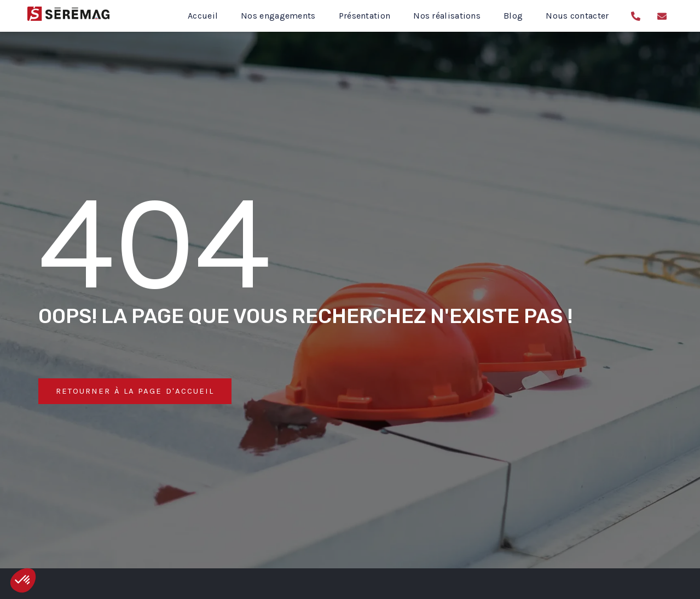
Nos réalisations (447, 16)
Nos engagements (278, 16)
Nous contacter (577, 16)
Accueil (203, 16)
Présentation (365, 16)
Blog (513, 16)
